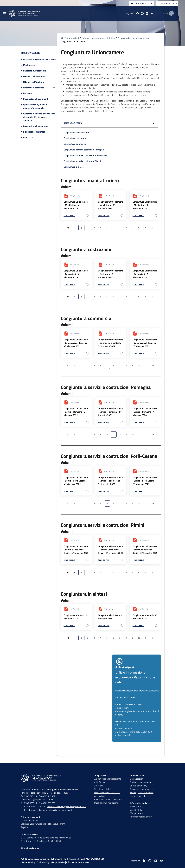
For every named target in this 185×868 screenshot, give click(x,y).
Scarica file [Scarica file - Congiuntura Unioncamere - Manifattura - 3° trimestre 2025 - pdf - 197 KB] (104, 216)
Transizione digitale (103, 789)
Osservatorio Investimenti (36, 99)
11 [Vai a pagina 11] (139, 434)
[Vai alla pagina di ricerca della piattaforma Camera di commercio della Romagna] (171, 13)
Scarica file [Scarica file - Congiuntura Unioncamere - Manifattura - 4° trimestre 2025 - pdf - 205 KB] (69, 216)
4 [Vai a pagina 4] (101, 228)
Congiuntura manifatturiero (77, 132)
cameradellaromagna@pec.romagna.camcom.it (66, 807)
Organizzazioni (137, 779)
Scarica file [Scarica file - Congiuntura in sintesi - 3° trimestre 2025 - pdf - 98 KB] (104, 626)
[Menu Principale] (5, 13)
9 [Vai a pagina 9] (132, 228)
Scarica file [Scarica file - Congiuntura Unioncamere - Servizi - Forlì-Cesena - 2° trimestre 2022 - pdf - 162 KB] (138, 491)
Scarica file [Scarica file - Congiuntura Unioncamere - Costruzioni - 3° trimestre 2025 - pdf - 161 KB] (104, 285)
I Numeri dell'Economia (34, 76)
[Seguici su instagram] (139, 13)
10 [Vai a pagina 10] (139, 228)
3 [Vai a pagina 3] (94, 228)
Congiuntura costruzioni (75, 138)
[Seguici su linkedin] (144, 13)
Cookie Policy (136, 810)
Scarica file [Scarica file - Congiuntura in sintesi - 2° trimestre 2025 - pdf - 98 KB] (138, 626)
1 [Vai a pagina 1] (81, 228)
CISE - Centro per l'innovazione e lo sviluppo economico (46, 838)
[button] (109, 123)
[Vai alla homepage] (62, 38)
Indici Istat (28, 137)
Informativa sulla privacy (141, 817)
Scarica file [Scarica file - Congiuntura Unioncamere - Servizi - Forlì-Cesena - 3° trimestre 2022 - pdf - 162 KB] (104, 491)
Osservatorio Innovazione (36, 126)
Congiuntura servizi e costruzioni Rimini (82, 161)
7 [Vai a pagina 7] (120, 228)
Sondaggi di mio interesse (142, 793)
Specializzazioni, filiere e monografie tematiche (35, 106)
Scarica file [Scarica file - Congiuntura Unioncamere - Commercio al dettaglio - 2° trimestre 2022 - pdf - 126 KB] (138, 353)
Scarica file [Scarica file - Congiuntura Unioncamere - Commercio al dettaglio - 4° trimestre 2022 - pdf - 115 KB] (69, 353)
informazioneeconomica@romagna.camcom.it (137, 691)
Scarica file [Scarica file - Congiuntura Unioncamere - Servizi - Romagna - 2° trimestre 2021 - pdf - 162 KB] (69, 422)
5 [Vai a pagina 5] (107, 228)
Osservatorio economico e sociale (39, 59)
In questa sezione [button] (38, 53)
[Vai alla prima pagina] (68, 366)
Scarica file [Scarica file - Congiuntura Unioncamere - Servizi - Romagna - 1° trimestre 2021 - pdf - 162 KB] (104, 422)
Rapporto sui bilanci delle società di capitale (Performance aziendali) (39, 117)
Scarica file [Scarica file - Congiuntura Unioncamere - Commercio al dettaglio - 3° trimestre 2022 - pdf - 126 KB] (104, 353)
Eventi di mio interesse (140, 796)
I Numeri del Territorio (34, 82)
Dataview (28, 93)
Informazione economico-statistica (98, 38)
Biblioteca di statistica (34, 132)
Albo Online (100, 782)
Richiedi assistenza (30, 848)
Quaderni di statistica (34, 88)
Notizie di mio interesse (141, 782)
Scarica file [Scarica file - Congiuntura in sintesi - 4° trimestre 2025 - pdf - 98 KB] (69, 626)
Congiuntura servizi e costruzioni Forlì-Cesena (85, 155)
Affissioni (99, 786)
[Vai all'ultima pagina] (153, 228)
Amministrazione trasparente (108, 779)
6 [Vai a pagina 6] (113, 228)
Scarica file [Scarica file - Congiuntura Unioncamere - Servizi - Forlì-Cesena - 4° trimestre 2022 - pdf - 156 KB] (69, 491)
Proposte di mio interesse (142, 789)
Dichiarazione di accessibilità (107, 793)
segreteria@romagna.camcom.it (59, 810)
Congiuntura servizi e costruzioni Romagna (84, 150)
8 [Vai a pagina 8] (126, 228)
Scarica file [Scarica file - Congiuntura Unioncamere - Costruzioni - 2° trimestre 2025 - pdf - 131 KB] (138, 285)
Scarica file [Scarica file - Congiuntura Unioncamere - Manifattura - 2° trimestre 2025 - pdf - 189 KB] (138, 216)
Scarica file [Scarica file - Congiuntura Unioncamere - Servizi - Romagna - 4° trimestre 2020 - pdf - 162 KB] (138, 422)
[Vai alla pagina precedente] (75, 366)
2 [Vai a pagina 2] (88, 228)
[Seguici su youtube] (149, 13)
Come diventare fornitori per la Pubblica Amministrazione (108, 801)
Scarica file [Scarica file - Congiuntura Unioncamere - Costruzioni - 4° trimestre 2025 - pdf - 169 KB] (69, 285)
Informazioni (73, 38)
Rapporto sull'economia (35, 71)
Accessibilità (100, 796)
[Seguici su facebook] (134, 13)
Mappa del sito (137, 813)
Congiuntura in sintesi (74, 167)
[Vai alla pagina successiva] (146, 228)
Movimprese (29, 65)
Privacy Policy (137, 806)
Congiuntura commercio (75, 144)
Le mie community (139, 786)
